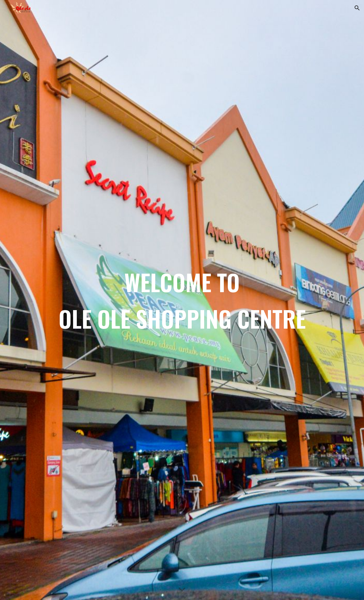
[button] (357, 8)
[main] (182, 300)
